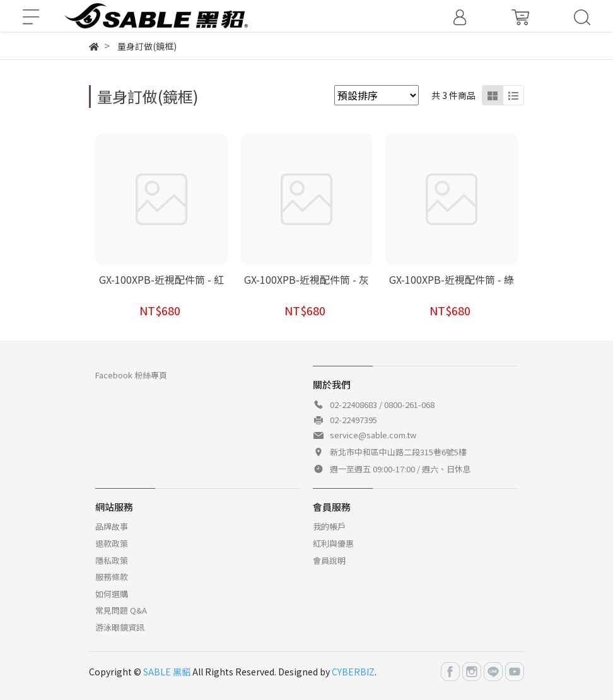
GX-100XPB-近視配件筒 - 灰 (306, 279)
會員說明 (329, 560)
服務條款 (112, 577)
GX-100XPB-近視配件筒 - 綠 (452, 279)
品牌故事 (112, 526)
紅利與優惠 (333, 543)
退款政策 (112, 543)
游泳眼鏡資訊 (120, 627)
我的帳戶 (329, 526)
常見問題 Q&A (121, 610)
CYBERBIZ (353, 672)
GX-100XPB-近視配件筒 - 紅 (161, 279)
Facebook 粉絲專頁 (131, 375)
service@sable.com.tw (373, 435)
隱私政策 (112, 560)
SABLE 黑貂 (167, 672)
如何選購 (112, 594)
